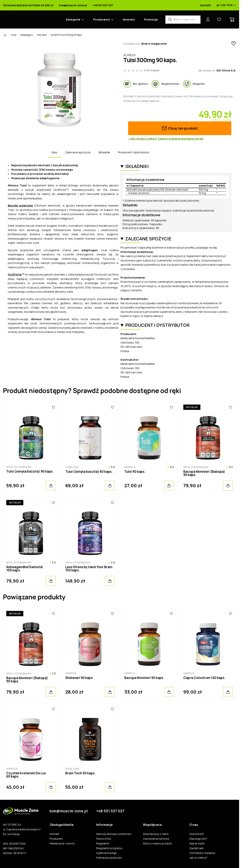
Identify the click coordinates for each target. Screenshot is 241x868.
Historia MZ (197, 834)
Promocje (151, 19)
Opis (54, 152)
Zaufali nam (197, 848)
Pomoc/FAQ (104, 839)
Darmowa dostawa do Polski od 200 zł (28, 5)
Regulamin (103, 843)
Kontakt (206, 5)
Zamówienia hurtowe (156, 839)
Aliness (130, 55)
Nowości (129, 19)
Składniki (104, 152)
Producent (56, 839)
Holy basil (42, 35)
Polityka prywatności (109, 858)
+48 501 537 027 (103, 5)
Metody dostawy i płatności (114, 834)
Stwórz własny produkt (157, 843)
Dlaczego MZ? (198, 839)
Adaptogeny (27, 35)
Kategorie (73, 19)
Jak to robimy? (198, 858)
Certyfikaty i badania (202, 853)
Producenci (102, 19)
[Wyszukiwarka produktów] (183, 20)
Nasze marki (197, 843)
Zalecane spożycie (78, 152)
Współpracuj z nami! (156, 834)
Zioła (14, 35)
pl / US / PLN (226, 5)
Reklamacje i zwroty (62, 843)
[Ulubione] (53, 407)
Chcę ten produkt (180, 128)
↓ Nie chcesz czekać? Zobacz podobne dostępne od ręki (166, 139)
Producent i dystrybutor (134, 152)
